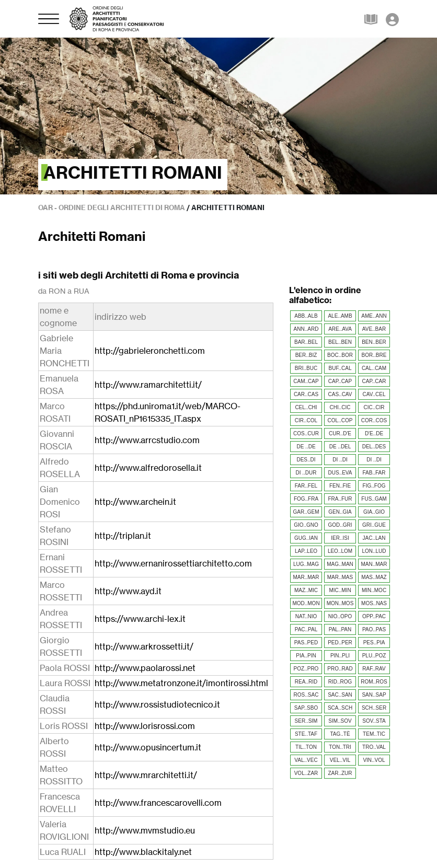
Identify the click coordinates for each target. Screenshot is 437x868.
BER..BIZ (306, 355)
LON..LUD (374, 551)
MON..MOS (340, 603)
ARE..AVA (340, 329)
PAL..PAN (340, 629)
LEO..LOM (340, 551)
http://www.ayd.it (128, 591)
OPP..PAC (374, 616)
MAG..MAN (340, 564)
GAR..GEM (306, 512)
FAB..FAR (374, 473)
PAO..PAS (374, 629)
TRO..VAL (374, 747)
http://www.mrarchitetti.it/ (146, 775)
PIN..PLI (340, 656)
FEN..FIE (340, 486)
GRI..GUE (374, 525)
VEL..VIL (340, 760)
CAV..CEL (374, 394)
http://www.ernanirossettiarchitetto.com (173, 563)
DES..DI (306, 460)
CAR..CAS (306, 394)
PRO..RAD (340, 669)
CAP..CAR (374, 381)
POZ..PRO (306, 669)
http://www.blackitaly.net (143, 852)
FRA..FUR (340, 499)
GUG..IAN (306, 538)
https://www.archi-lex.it (140, 619)
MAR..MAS (340, 577)
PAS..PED (306, 643)
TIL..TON (306, 747)
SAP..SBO (306, 708)
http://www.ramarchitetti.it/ (148, 385)
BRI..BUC (306, 368)
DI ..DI (340, 460)
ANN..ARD (306, 329)
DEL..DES (374, 447)
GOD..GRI (340, 525)
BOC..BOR (340, 355)
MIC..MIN (340, 590)
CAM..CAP (306, 381)
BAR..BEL (306, 342)
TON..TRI (340, 747)
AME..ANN (374, 316)
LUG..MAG (306, 564)
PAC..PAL (306, 629)
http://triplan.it (123, 536)
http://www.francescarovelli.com (158, 803)
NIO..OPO (340, 616)
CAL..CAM (374, 368)
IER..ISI (340, 538)
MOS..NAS (374, 603)
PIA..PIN (306, 656)
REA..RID (306, 682)
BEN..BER (374, 342)
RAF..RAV (374, 669)
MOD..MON (306, 603)
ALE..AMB (340, 316)
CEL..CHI (306, 407)
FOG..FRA (306, 499)
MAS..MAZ (374, 577)
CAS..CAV (340, 394)
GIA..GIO (374, 512)
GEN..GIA (340, 512)
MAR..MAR (306, 577)
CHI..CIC (340, 407)
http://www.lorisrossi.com (145, 726)
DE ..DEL (340, 447)
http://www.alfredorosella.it (148, 468)
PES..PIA (374, 643)
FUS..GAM (374, 499)
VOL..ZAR (306, 773)
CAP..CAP (340, 381)
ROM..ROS (374, 682)
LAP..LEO (306, 551)
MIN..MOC (374, 590)
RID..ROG (340, 682)
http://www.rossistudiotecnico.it (157, 704)
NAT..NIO (306, 616)
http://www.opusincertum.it (148, 747)
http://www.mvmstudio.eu (145, 830)
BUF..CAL (340, 368)
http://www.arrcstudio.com (147, 440)
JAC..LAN (374, 538)
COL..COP (340, 420)
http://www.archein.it (135, 502)
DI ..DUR (306, 473)
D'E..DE (374, 433)
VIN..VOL (374, 760)
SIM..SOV (340, 721)
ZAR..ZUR (340, 773)
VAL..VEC (306, 760)
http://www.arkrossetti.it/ (144, 646)
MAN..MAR (374, 564)
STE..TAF (306, 734)
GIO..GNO (306, 525)
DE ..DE (306, 447)
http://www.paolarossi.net (145, 668)
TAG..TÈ (340, 734)
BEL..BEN (340, 342)
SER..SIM (306, 721)
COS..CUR (306, 433)
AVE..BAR (374, 329)
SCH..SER (374, 708)
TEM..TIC (374, 734)
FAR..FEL (306, 486)
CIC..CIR (374, 407)
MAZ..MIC (306, 590)
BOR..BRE (374, 355)
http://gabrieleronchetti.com (150, 351)
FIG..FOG (374, 486)
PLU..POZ (374, 656)
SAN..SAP (374, 695)
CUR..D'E (340, 433)
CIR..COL (306, 420)
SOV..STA (374, 721)
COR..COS (374, 420)
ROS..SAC (306, 695)
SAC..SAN (340, 695)
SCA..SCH (340, 708)
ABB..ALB (306, 316)
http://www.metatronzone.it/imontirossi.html (181, 683)
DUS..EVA (340, 473)
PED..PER (340, 643)
